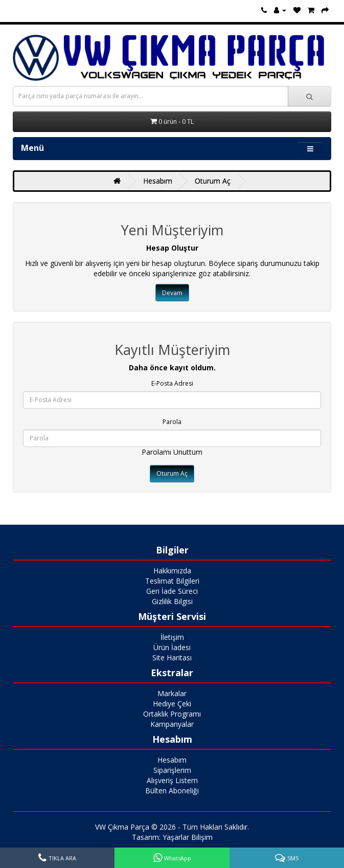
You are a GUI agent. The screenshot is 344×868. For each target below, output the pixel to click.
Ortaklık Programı (172, 714)
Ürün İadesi (172, 647)
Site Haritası (172, 658)
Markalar (172, 693)
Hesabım (158, 181)
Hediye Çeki (172, 704)
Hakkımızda (172, 571)
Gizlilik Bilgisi (172, 601)
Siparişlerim (172, 770)
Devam (172, 293)
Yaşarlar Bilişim (188, 837)
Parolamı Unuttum (172, 452)
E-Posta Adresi (172, 383)
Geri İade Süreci (172, 591)
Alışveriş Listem (172, 780)
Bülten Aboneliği (172, 791)
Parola (172, 422)
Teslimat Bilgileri (172, 581)
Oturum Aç (213, 181)
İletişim (172, 637)
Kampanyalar (172, 724)
